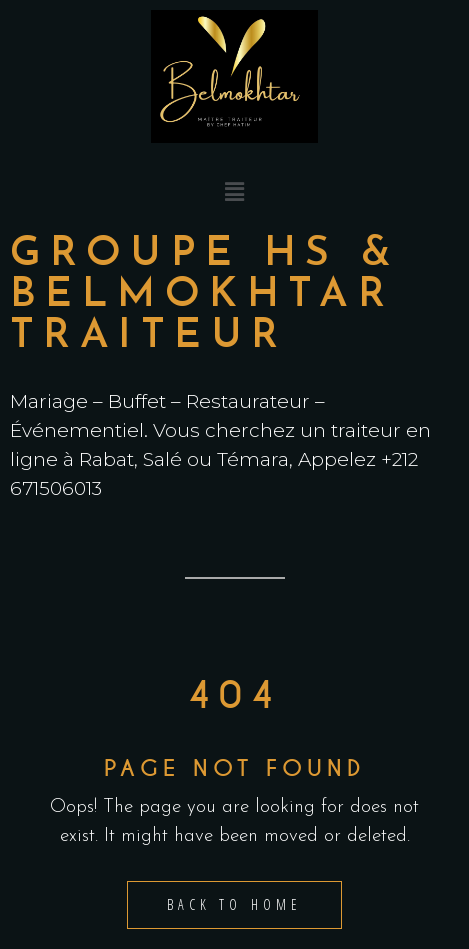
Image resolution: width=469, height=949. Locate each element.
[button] (234, 193)
